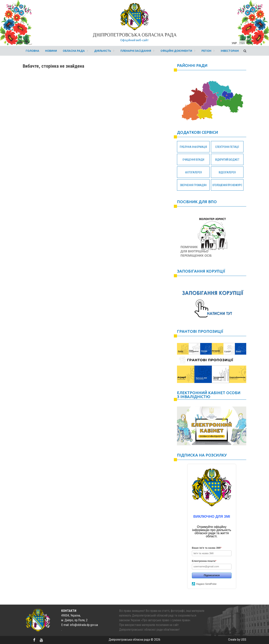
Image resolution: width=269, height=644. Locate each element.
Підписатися (212, 575)
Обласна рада (74, 51)
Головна (32, 51)
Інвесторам (230, 51)
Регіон (206, 51)
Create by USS (237, 640)
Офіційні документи (176, 51)
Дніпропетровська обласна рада (135, 35)
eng (242, 43)
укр (234, 43)
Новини (51, 51)
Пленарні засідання (136, 51)
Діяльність (103, 51)
